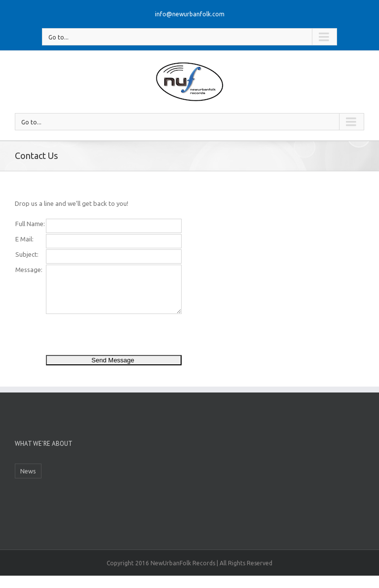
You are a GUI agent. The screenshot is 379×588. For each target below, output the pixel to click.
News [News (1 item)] (28, 471)
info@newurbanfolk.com (190, 14)
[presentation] (121, 334)
